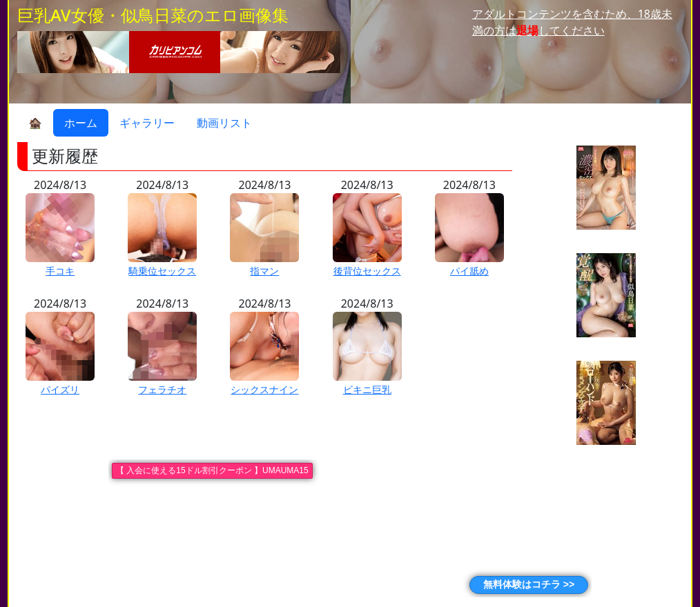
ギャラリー (147, 123)
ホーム (81, 123)
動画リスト (224, 123)
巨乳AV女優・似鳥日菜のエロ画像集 (153, 15)
